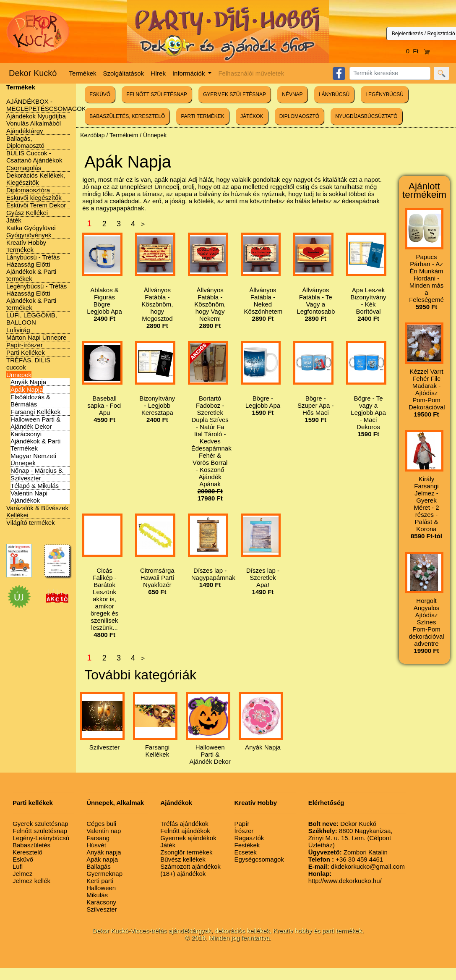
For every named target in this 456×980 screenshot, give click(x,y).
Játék (14, 220)
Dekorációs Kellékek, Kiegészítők (36, 179)
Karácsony (101, 902)
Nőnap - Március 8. (37, 470)
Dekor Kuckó (33, 73)
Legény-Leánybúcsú (41, 838)
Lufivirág (18, 330)
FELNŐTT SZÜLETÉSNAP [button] (156, 94)
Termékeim (124, 135)
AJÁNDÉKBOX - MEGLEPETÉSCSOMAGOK (46, 105)
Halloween (101, 888)
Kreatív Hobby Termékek (26, 246)
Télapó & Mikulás (35, 486)
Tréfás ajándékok (184, 824)
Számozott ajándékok (190, 866)
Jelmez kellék (31, 881)
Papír (242, 824)
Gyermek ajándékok (188, 838)
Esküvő (23, 859)
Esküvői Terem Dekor (36, 205)
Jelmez (23, 874)
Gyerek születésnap (40, 824)
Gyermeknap (104, 874)
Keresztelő (27, 852)
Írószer (244, 831)
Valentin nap (104, 831)
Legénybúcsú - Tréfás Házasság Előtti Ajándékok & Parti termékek (36, 297)
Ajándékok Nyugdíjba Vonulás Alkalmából (36, 120)
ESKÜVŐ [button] (100, 94)
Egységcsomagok (259, 859)
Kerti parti (100, 881)
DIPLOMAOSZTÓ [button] (299, 116)
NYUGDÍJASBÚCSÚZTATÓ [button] (366, 116)
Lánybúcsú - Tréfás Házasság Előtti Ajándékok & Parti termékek (33, 268)
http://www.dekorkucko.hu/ (345, 877)
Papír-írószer (25, 345)
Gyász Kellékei (27, 213)
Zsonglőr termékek (186, 852)
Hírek (158, 73)
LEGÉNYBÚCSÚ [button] (384, 94)
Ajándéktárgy (25, 131)
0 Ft (418, 51)
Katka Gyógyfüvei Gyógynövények (31, 231)
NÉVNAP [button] (292, 94)
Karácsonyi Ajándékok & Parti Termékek (35, 441)
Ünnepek (19, 375)
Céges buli (101, 824)
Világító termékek (31, 523)
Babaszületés (31, 845)
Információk (190, 73)
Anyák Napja (28, 382)
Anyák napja (104, 852)
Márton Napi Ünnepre (36, 337)
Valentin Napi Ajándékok (29, 497)
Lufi (18, 866)
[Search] (390, 73)
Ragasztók (249, 838)
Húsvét (96, 845)
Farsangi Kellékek (35, 412)
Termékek (83, 73)
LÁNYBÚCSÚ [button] (334, 94)
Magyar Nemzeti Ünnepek (33, 459)
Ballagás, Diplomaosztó (25, 142)
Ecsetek (245, 852)
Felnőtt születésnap (40, 831)
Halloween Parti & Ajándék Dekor (35, 423)
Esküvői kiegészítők (34, 198)
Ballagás (99, 866)
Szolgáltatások (124, 73)
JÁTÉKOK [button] (252, 116)
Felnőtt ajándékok (185, 831)
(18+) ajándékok (183, 874)
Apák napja (102, 859)
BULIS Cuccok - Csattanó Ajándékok (34, 157)
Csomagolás (24, 168)
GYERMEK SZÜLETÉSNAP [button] (235, 94)
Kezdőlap (92, 135)
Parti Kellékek (26, 352)
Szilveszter (26, 478)
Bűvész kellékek (183, 859)
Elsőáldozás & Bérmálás (30, 401)
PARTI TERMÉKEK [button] (202, 116)
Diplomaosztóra (28, 190)
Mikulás (97, 895)
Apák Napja (27, 389)
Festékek (247, 845)
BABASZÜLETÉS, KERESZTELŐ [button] (127, 116)
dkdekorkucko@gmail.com (357, 866)
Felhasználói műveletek (251, 73)
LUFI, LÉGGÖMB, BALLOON (32, 319)
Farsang (98, 838)
